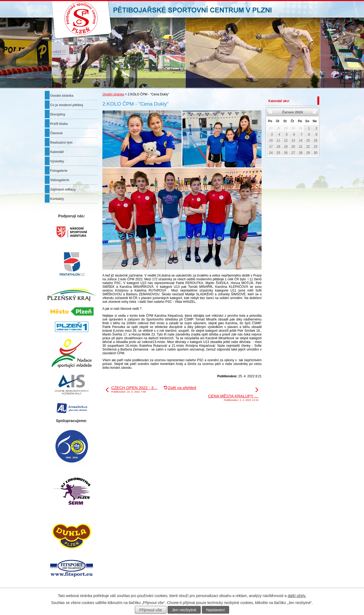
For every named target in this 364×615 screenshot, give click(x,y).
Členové (56, 133)
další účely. (297, 596)
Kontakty (57, 199)
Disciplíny (58, 114)
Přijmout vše (151, 610)
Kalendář (57, 152)
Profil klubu (59, 124)
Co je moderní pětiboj (67, 105)
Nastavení (215, 610)
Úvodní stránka (113, 94)
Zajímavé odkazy (63, 189)
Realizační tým (61, 143)
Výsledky (57, 161)
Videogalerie (60, 180)
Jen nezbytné (184, 610)
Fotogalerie (59, 171)
